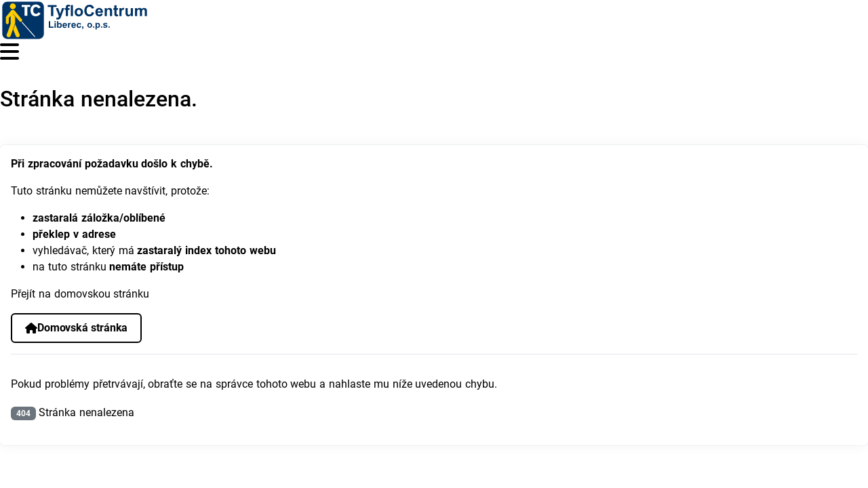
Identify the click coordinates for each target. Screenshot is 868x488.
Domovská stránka (76, 328)
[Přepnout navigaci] (9, 52)
